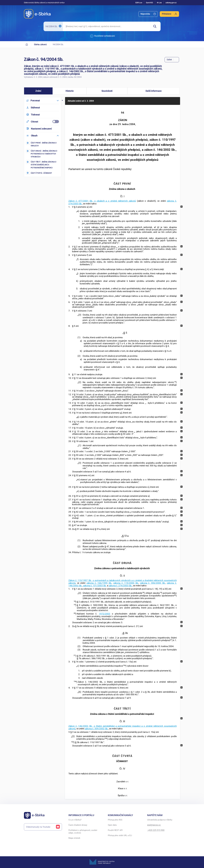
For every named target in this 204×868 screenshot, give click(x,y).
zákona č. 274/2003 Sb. (120, 586)
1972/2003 (105, 614)
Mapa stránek (74, 838)
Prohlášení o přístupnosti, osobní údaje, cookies (83, 832)
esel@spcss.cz (154, 825)
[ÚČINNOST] (43, 173)
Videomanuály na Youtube (43, 827)
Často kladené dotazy (78, 825)
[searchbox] (107, 26)
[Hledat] (156, 26)
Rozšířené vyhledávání (103, 36)
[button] (38, 91)
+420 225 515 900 (156, 830)
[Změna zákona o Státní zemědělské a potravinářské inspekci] (43, 165)
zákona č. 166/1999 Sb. (99, 583)
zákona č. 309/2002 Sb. (96, 729)
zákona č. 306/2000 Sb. (153, 583)
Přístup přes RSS (115, 820)
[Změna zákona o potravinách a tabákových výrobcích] (43, 154)
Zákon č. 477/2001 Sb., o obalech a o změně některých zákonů (102, 201)
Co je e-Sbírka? (75, 820)
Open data (112, 825)
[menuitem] (148, 14)
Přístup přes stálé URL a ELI (120, 835)
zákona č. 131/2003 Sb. (95, 586)
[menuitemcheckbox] (43, 122)
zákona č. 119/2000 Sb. (126, 583)
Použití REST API (115, 830)
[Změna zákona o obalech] (43, 144)
